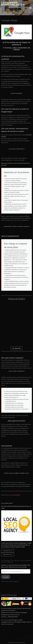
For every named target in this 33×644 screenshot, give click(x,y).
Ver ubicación (16, 348)
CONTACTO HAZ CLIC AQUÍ (9, 595)
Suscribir (6, 577)
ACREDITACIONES (13, 617)
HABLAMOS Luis (8, 551)
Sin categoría (16, 495)
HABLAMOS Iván (8, 554)
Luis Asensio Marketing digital (13, 4)
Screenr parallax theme (12, 638)
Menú (30, 8)
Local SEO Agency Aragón (15, 620)
